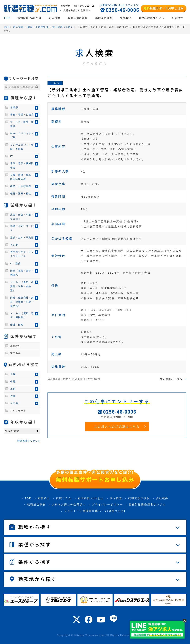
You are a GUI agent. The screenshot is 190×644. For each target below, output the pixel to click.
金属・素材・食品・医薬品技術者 (22, 177)
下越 (13, 374)
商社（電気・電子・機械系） (22, 273)
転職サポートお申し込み (164, 8)
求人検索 (55, 18)
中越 (13, 381)
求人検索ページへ (171, 379)
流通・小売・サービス (22, 228)
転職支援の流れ (78, 18)
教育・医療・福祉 (21, 194)
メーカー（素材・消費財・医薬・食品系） (22, 286)
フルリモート (18, 410)
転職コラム (64, 498)
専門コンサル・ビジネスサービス (22, 254)
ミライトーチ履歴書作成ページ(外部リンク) (95, 511)
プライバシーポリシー (107, 504)
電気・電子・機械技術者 (22, 165)
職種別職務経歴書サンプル (147, 504)
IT (12, 156)
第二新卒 (15, 353)
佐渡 (13, 396)
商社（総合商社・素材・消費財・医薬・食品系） (22, 302)
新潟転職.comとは (29, 18)
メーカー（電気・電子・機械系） (22, 315)
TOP (7, 18)
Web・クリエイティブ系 (22, 136)
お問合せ (177, 18)
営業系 (14, 107)
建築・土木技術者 (21, 186)
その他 (14, 245)
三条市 (55, 83)
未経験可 (15, 346)
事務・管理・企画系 (22, 115)
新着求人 (44, 498)
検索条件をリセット (29, 441)
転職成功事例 (104, 18)
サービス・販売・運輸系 (22, 124)
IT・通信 (15, 263)
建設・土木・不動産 (22, 238)
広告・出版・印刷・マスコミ (22, 217)
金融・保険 (17, 325)
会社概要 (126, 18)
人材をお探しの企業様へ (69, 504)
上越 (13, 389)
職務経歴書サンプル (152, 18)
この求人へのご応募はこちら (117, 427)
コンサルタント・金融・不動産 (22, 147)
